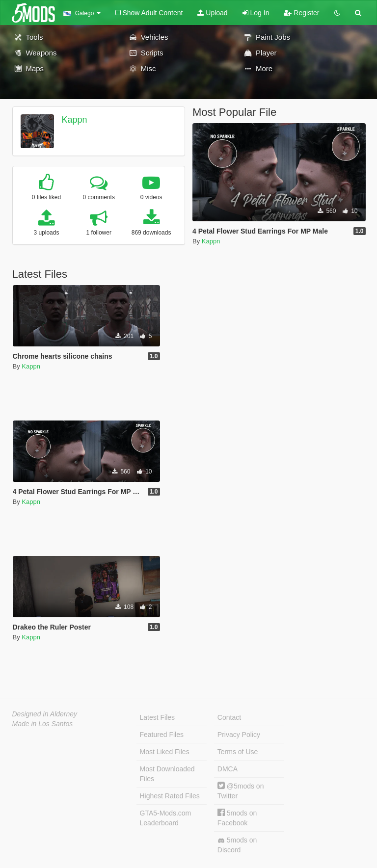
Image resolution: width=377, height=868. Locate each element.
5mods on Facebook (237, 818)
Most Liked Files (165, 752)
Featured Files (162, 735)
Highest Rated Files (170, 796)
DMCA (228, 769)
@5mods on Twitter (241, 791)
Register (301, 13)
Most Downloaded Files (167, 774)
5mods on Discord (237, 845)
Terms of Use (238, 752)
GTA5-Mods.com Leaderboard (166, 818)
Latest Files (158, 717)
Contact (229, 717)
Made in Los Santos (43, 724)
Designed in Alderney (45, 714)
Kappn (74, 120)
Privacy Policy (239, 735)
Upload (212, 13)
